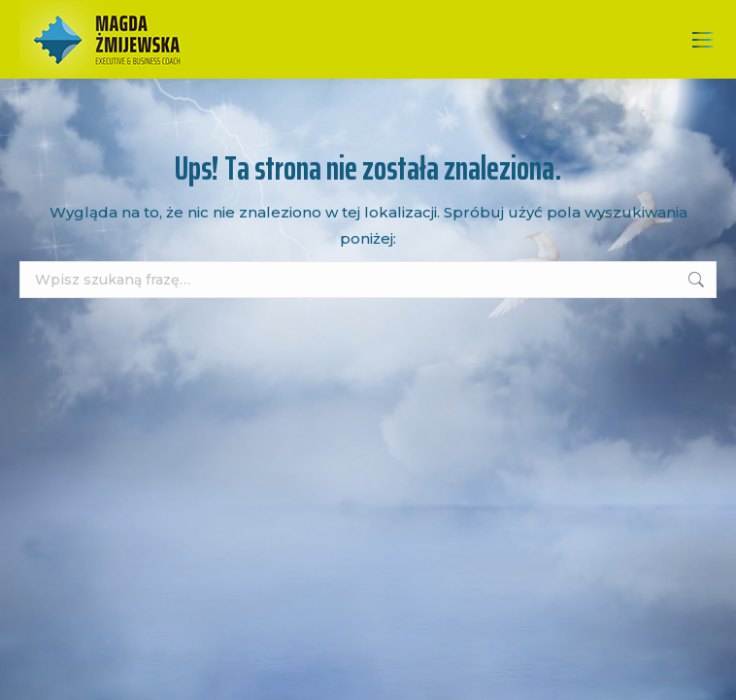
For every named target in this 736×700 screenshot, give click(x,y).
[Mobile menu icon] (703, 40)
